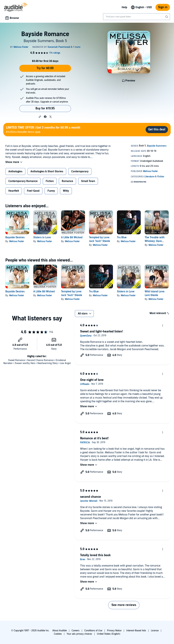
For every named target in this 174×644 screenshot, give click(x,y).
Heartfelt (14, 191)
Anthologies (15, 171)
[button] (40, 117)
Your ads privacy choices (79, 634)
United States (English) (109, 634)
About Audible (60, 631)
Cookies (58, 634)
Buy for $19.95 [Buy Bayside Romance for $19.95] (45, 108)
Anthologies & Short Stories (47, 171)
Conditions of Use (93, 631)
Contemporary (80, 171)
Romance (67, 181)
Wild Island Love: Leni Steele (155, 293)
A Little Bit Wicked (72, 237)
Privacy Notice (114, 631)
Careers (76, 631)
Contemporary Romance (23, 181)
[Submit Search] (167, 17)
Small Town (88, 181)
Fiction (50, 181)
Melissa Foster (17, 241)
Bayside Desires (15, 237)
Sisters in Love (42, 237)
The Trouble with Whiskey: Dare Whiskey (155, 241)
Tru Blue (122, 237)
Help (124, 7)
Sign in (163, 7)
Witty (66, 191)
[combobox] (137, 17)
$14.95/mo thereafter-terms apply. (43, 129)
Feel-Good (33, 191)
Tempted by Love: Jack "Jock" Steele (72, 293)
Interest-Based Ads (136, 631)
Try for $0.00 (45, 68)
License (155, 631)
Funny (51, 191)
